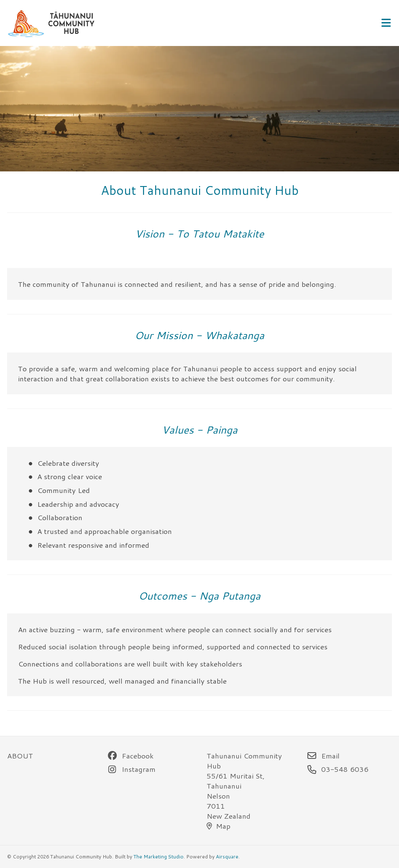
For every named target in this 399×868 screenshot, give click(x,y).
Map (219, 826)
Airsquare (227, 857)
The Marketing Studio (159, 857)
